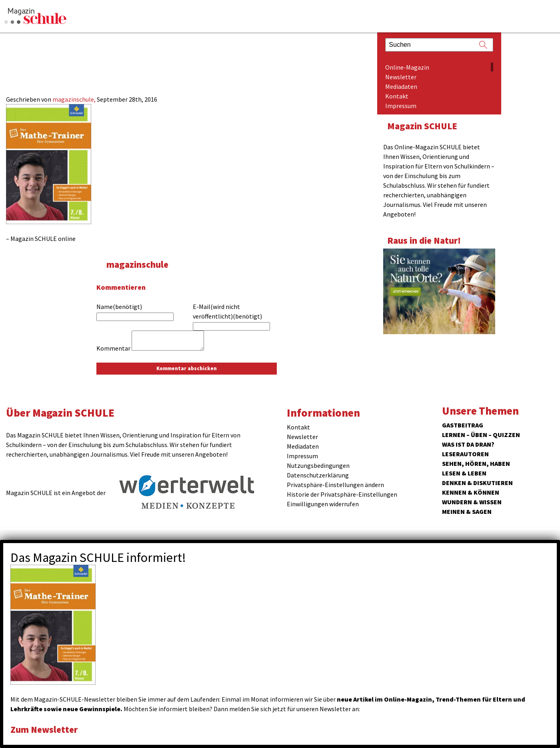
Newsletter (401, 77)
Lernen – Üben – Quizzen (481, 435)
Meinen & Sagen (467, 511)
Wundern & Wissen (472, 502)
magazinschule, (75, 99)
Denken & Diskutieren (477, 483)
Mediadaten (401, 86)
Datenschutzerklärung (318, 475)
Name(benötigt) (119, 307)
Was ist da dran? (468, 444)
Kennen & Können (471, 492)
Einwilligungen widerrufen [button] (323, 504)
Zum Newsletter (44, 729)
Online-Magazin (407, 67)
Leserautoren (465, 454)
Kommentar (113, 348)
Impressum (401, 106)
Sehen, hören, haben (476, 463)
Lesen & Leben (464, 473)
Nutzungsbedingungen (318, 465)
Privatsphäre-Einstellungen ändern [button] (335, 485)
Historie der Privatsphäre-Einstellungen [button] (342, 494)
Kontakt (397, 96)
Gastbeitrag (463, 425)
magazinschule (137, 264)
